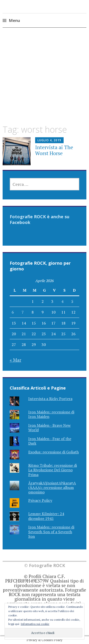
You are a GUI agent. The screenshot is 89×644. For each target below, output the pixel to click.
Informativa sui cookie (35, 624)
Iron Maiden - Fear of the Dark (50, 441)
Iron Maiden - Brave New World (49, 428)
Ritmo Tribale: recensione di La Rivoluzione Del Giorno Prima (53, 470)
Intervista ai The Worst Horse (54, 150)
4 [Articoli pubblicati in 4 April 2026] (62, 301)
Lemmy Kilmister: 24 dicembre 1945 (46, 516)
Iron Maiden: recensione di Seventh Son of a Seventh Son (51, 532)
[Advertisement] (44, 80)
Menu (14, 20)
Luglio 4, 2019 (49, 140)
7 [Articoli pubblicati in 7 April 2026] (23, 312)
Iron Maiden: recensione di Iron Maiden (51, 414)
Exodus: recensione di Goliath (54, 452)
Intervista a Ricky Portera (50, 399)
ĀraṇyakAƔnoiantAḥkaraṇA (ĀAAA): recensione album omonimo (52, 487)
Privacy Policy (40, 500)
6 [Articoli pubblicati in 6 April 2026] (13, 312)
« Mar (16, 360)
